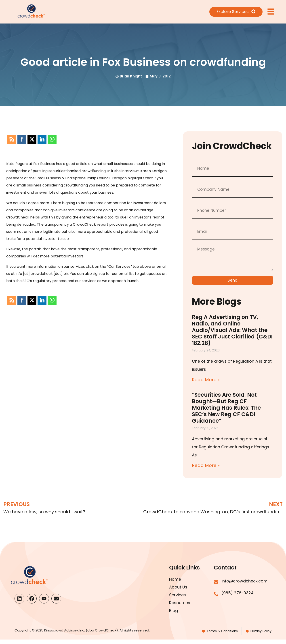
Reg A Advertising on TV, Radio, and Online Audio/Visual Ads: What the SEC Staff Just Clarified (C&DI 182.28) (232, 330)
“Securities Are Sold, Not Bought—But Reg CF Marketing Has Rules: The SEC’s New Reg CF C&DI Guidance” (226, 408)
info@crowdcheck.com (244, 581)
